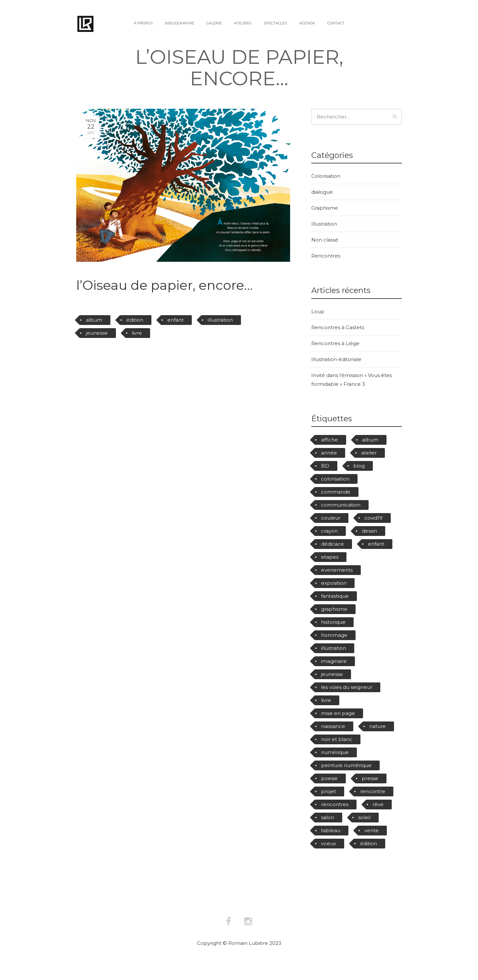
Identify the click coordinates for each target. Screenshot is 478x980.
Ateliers (243, 23)
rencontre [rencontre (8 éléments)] (373, 791)
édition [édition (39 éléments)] (369, 843)
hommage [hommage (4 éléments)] (334, 635)
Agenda (307, 23)
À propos (143, 23)
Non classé (325, 240)
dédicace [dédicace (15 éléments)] (332, 544)
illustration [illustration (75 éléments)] (334, 648)
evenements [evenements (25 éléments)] (337, 570)
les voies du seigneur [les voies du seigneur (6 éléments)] (347, 687)
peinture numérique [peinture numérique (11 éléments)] (346, 765)
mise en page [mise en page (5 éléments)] (338, 713)
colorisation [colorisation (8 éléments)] (335, 479)
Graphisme (325, 208)
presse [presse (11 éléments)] (370, 778)
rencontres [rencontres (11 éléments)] (335, 804)
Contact (336, 23)
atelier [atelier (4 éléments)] (369, 453)
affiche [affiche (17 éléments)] (330, 440)
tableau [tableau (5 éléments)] (331, 830)
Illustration (324, 224)
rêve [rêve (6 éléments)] (378, 804)
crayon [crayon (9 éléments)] (329, 531)
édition (135, 320)
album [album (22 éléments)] (370, 440)
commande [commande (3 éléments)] (336, 492)
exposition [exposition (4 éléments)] (334, 583)
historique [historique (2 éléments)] (333, 622)
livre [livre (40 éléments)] (326, 700)
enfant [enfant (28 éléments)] (376, 544)
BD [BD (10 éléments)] (325, 466)
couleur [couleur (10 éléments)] (331, 518)
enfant (176, 320)
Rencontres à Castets (338, 327)
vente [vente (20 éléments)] (372, 830)
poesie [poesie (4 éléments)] (329, 778)
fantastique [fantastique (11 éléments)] (335, 596)
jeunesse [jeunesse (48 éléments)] (332, 674)
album (94, 320)
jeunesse (97, 333)
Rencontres (326, 256)
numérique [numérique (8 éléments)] (335, 752)
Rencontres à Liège (335, 343)
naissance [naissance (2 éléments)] (333, 726)
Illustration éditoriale (336, 359)
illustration (220, 320)
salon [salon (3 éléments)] (328, 817)
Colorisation (326, 176)
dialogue (322, 192)
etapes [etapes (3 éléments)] (330, 557)
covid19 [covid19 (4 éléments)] (373, 518)
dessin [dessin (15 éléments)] (369, 531)
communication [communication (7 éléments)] (341, 505)
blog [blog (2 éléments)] (359, 466)
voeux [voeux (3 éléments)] (329, 843)
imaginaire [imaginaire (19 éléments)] (334, 661)
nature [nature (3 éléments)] (378, 726)
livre (137, 333)
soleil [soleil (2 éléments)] (364, 817)
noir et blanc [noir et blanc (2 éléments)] (337, 739)
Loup (318, 311)
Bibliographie (180, 23)
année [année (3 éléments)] (329, 453)
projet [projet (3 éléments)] (329, 791)
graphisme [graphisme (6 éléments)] (334, 609)
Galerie (214, 23)
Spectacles (275, 23)
